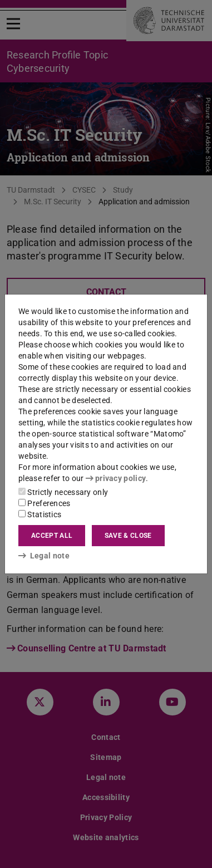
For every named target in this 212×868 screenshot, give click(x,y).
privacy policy (116, 478)
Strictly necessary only (63, 492)
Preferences (45, 503)
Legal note (44, 556)
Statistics (40, 514)
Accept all (52, 536)
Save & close (128, 536)
